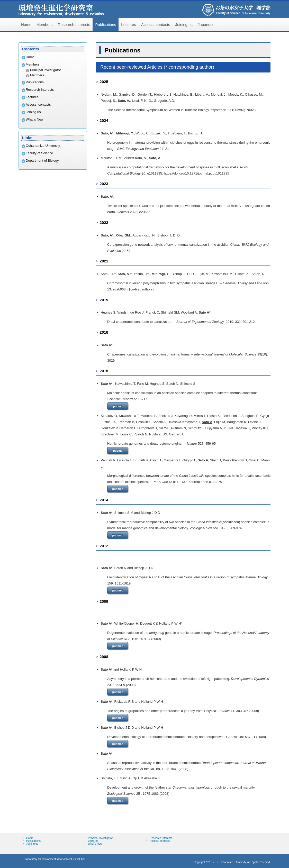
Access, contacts (156, 25)
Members (45, 25)
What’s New (35, 119)
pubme (118, 406)
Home (26, 25)
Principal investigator (46, 70)
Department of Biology (42, 161)
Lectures (129, 25)
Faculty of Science (39, 153)
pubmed (118, 489)
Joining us (184, 25)
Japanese (206, 25)
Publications (106, 25)
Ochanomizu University (43, 146)
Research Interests (74, 25)
